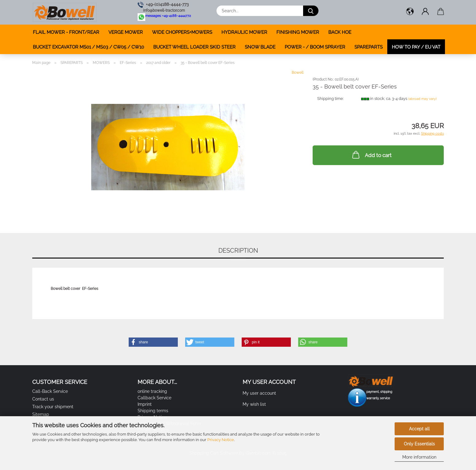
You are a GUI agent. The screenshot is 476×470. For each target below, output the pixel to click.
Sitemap (41, 414)
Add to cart (371, 155)
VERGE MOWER (126, 32)
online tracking (152, 391)
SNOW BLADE (260, 47)
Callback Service (154, 398)
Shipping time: (330, 99)
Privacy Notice (221, 440)
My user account (259, 393)
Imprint (145, 404)
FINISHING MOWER (298, 32)
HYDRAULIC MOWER (244, 32)
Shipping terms (153, 411)
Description (238, 251)
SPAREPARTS (369, 47)
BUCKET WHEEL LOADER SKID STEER (194, 47)
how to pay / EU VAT (416, 47)
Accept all (419, 429)
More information (419, 457)
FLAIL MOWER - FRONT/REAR (66, 32)
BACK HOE (340, 32)
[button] (410, 12)
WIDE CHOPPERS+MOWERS (182, 32)
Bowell (298, 73)
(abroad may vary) (422, 99)
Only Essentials (419, 444)
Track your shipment (53, 407)
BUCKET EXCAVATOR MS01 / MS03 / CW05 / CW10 (88, 47)
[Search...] (311, 11)
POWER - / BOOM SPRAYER (315, 47)
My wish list (254, 404)
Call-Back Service (50, 391)
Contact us (43, 399)
